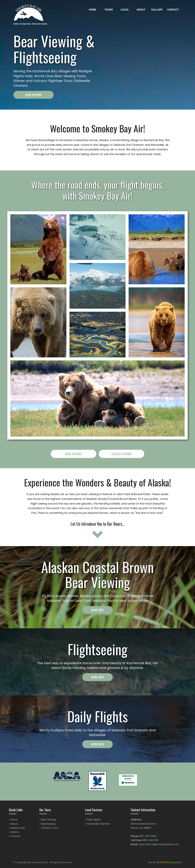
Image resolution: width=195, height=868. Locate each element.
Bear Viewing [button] (34, 95)
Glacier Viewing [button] (121, 454)
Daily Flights (94, 820)
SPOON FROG (164, 862)
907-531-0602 (148, 836)
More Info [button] (97, 610)
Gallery (15, 832)
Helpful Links (18, 828)
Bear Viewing (49, 820)
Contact (15, 836)
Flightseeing (48, 824)
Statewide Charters (98, 824)
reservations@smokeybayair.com (159, 844)
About (14, 824)
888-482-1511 (150, 840)
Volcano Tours (49, 828)
